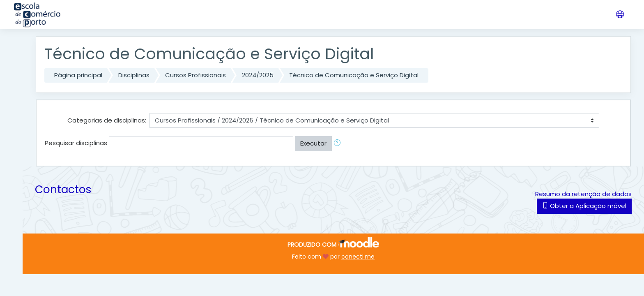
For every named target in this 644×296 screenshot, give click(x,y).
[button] (339, 144)
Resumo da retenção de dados (583, 194)
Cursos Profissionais (195, 75)
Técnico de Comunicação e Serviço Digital (354, 75)
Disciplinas (134, 75)
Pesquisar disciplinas (76, 143)
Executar (313, 143)
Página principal (78, 75)
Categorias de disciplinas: (107, 120)
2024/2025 (258, 75)
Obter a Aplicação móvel (584, 206)
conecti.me (358, 257)
